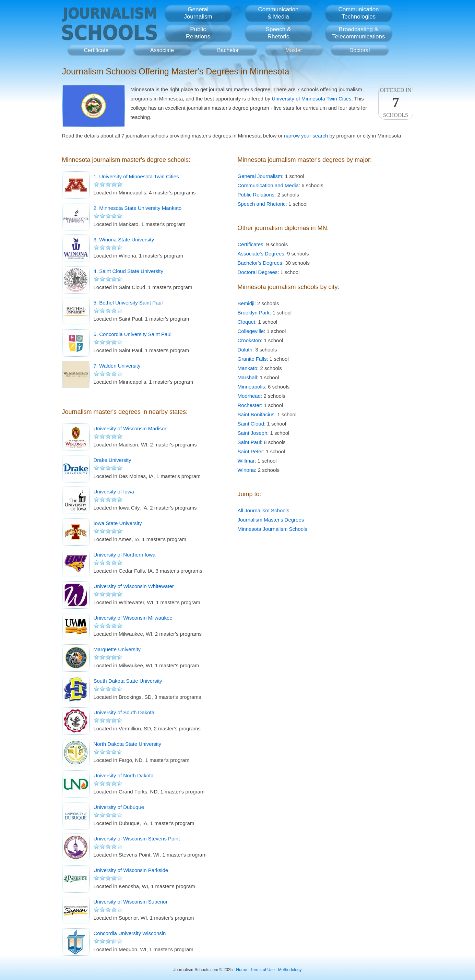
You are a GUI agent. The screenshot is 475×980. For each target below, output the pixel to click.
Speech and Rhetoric (262, 204)
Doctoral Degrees (258, 272)
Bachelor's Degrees (260, 263)
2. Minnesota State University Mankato (138, 208)
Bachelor (228, 50)
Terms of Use (263, 970)
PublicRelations (198, 33)
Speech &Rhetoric (278, 33)
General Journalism (260, 176)
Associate (162, 50)
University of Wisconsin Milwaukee (133, 618)
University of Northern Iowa (125, 555)
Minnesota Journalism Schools (272, 529)
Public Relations (256, 195)
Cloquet (247, 322)
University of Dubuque (119, 807)
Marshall (247, 377)
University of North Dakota (124, 775)
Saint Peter (250, 451)
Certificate (96, 50)
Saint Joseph (253, 433)
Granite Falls (252, 359)
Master (294, 50)
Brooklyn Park (254, 313)
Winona (246, 470)
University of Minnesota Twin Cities (311, 99)
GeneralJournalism (198, 13)
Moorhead (249, 396)
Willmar (246, 461)
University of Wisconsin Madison (131, 428)
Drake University (112, 460)
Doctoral (360, 50)
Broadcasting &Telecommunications (358, 33)
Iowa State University (118, 523)
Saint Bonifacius (256, 414)
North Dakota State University (128, 744)
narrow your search (306, 136)
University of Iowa (114, 492)
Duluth (245, 350)
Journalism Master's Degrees (271, 520)
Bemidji (246, 303)
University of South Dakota (124, 712)
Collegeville (251, 331)
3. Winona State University (124, 240)
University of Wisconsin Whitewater (134, 586)
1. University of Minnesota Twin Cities (136, 176)
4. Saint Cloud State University (128, 271)
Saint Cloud (251, 424)
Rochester (249, 405)
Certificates (251, 244)
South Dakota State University (128, 681)
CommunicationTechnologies (358, 13)
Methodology (290, 970)
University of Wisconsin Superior (131, 902)
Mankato (248, 368)
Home (241, 970)
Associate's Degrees (261, 254)
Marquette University (117, 649)
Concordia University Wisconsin (130, 933)
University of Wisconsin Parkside (131, 870)
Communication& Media (278, 13)
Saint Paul (249, 442)
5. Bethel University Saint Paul (128, 303)
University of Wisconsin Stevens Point (137, 839)
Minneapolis (251, 387)
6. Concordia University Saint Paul (133, 334)
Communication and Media (268, 185)
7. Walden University (117, 366)
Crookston (249, 340)
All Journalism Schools (264, 510)
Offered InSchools (396, 103)
